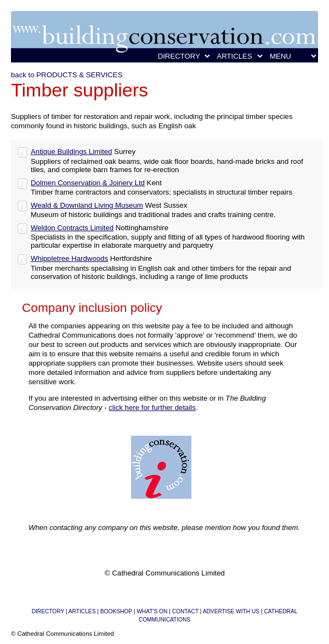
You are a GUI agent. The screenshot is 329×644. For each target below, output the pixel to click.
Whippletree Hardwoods (69, 258)
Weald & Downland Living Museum (87, 205)
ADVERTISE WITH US (231, 611)
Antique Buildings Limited (71, 152)
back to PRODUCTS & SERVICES (67, 75)
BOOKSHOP (116, 611)
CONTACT (185, 611)
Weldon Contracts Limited (72, 228)
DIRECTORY (48, 611)
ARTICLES (82, 611)
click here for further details (152, 408)
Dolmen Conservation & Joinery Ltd (88, 183)
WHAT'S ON (152, 611)
